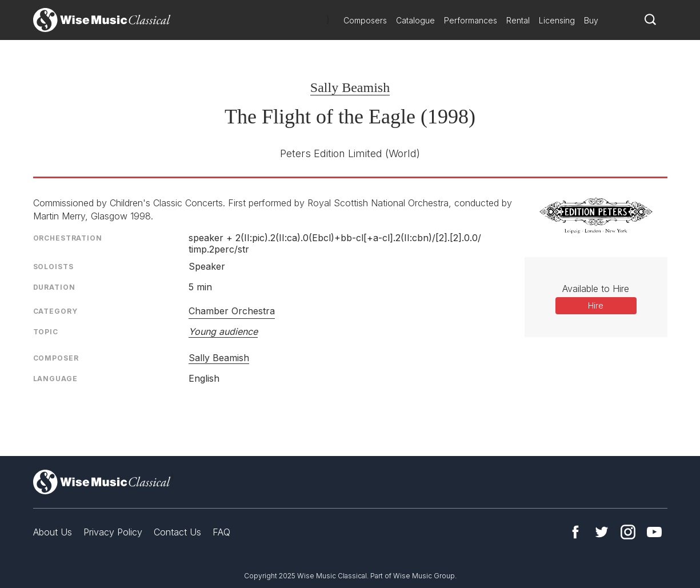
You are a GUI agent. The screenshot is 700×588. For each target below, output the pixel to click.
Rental (518, 20)
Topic (46, 332)
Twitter (602, 532)
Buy (591, 20)
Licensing (557, 20)
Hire (596, 305)
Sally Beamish (350, 87)
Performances (471, 20)
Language (55, 379)
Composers (365, 20)
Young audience (223, 331)
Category (55, 311)
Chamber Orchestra (232, 311)
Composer (56, 358)
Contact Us (177, 532)
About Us (53, 532)
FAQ (221, 532)
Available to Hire (596, 289)
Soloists (53, 267)
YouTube (654, 532)
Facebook (575, 532)
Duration (54, 287)
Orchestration (68, 238)
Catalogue (415, 20)
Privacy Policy (113, 532)
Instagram (628, 532)
